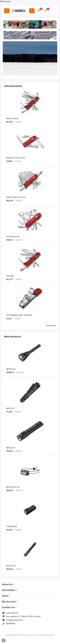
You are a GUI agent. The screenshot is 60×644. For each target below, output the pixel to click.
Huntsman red (13, 236)
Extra (5, 596)
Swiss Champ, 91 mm (16, 197)
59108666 (10, 623)
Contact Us (8, 607)
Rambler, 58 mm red (16, 158)
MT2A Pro (11, 566)
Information (8, 590)
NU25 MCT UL (13, 487)
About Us (7, 584)
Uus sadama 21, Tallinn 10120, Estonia (23, 616)
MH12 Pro (11, 448)
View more (51, 325)
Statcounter (5, 1)
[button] (6, 26)
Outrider (10, 276)
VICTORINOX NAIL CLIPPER (19, 315)
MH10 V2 (10, 408)
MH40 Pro (11, 369)
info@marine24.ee (14, 620)
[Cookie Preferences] (4, 640)
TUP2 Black (12, 526)
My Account (9, 602)
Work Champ (12, 118)
